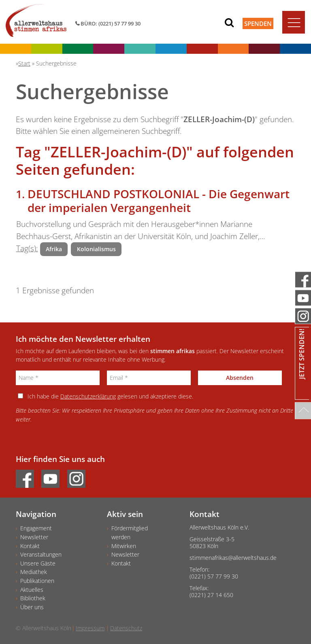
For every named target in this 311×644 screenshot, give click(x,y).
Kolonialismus (96, 249)
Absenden (240, 378)
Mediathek (34, 572)
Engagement (36, 528)
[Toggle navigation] (294, 22)
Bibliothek (33, 598)
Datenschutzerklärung (88, 396)
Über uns (32, 607)
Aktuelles (32, 590)
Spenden (258, 23)
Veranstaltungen (41, 554)
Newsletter (34, 537)
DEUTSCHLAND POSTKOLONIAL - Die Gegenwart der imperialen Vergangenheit (159, 201)
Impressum (90, 628)
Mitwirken (124, 546)
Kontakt (30, 546)
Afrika (54, 249)
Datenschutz (126, 628)
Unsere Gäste (38, 563)
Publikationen (37, 581)
